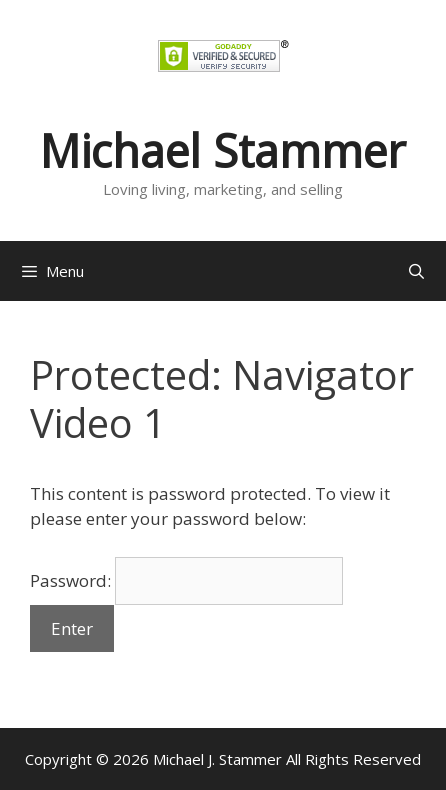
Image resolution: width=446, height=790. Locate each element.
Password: (186, 580)
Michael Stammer (223, 150)
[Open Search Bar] (416, 271)
